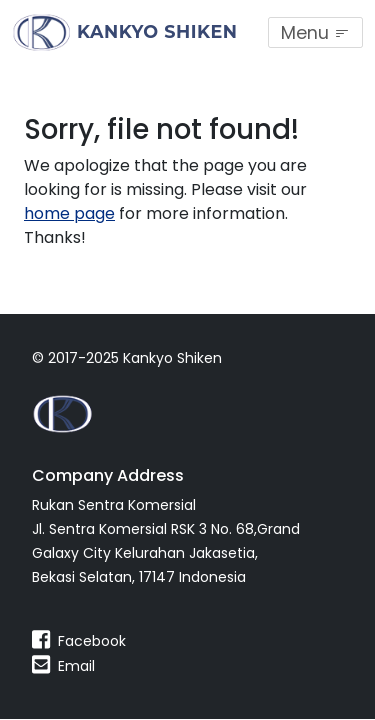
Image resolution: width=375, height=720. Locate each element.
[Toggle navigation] (315, 32)
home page (69, 213)
